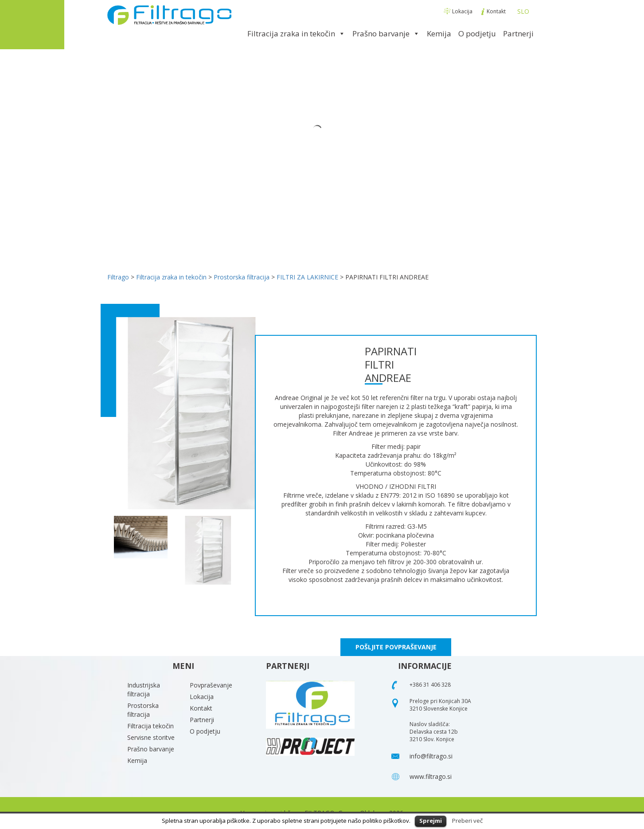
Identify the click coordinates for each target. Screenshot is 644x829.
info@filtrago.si (431, 756)
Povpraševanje (211, 685)
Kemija (439, 33)
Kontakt (494, 11)
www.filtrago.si (431, 776)
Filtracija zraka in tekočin (296, 33)
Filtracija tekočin (150, 726)
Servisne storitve (151, 737)
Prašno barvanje (386, 33)
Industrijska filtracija (144, 690)
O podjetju (477, 33)
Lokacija (459, 11)
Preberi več (467, 821)
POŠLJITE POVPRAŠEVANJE (396, 647)
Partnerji (518, 33)
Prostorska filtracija (143, 710)
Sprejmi (431, 821)
